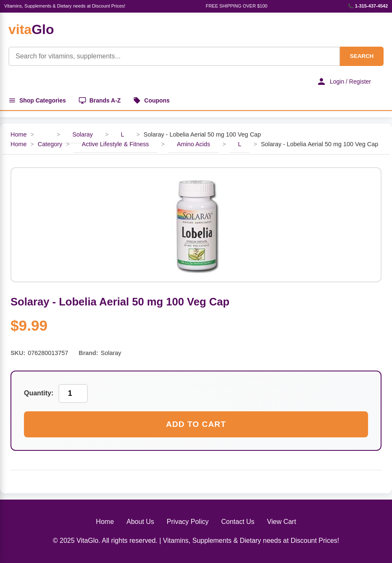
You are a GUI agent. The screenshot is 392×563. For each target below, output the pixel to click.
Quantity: (39, 393)
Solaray (83, 134)
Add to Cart (196, 424)
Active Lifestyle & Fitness (116, 144)
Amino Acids (193, 144)
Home (18, 134)
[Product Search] (174, 56)
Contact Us (238, 522)
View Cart (282, 522)
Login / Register (344, 82)
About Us (140, 522)
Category (50, 144)
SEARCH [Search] (362, 56)
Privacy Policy (188, 522)
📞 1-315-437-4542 (368, 6)
